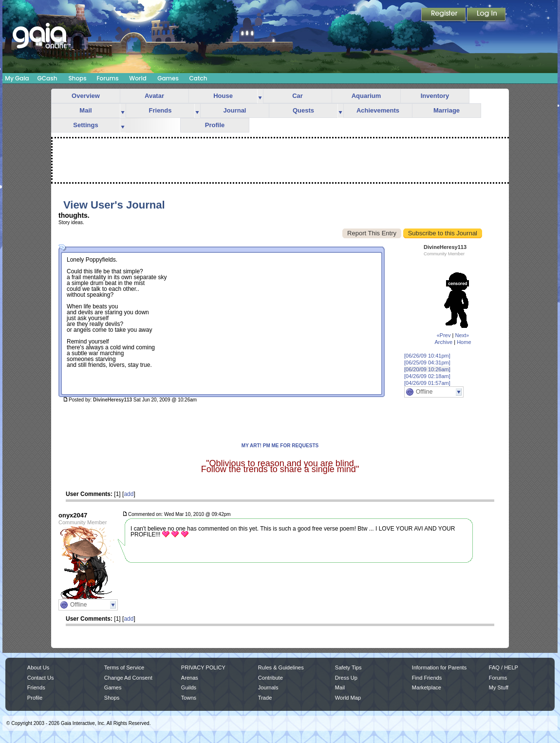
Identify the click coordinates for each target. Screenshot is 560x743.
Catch (198, 78)
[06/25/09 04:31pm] (427, 362)
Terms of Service (124, 667)
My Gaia (17, 78)
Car (298, 96)
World (138, 78)
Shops (77, 78)
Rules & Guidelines (281, 667)
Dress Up (346, 678)
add (129, 494)
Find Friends (427, 678)
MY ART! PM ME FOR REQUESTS (280, 446)
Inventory (435, 96)
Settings (85, 125)
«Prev (444, 335)
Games (168, 78)
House (223, 96)
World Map (348, 698)
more (260, 96)
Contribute (271, 678)
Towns (189, 698)
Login (486, 15)
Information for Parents (439, 667)
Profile (215, 125)
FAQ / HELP (504, 667)
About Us (38, 667)
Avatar (154, 96)
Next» (462, 335)
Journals (268, 687)
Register (444, 15)
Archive (443, 342)
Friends (160, 110)
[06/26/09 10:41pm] (427, 356)
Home (464, 342)
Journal (235, 110)
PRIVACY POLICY (203, 667)
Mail (85, 110)
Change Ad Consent (128, 678)
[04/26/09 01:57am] (427, 383)
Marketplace (427, 687)
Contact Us (41, 678)
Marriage (447, 110)
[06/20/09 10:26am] (427, 369)
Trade (265, 698)
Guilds (189, 687)
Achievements (378, 110)
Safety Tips (348, 667)
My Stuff (499, 687)
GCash (47, 78)
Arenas (190, 678)
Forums (107, 78)
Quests (303, 110)
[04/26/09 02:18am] (427, 376)
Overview (86, 96)
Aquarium (366, 96)
